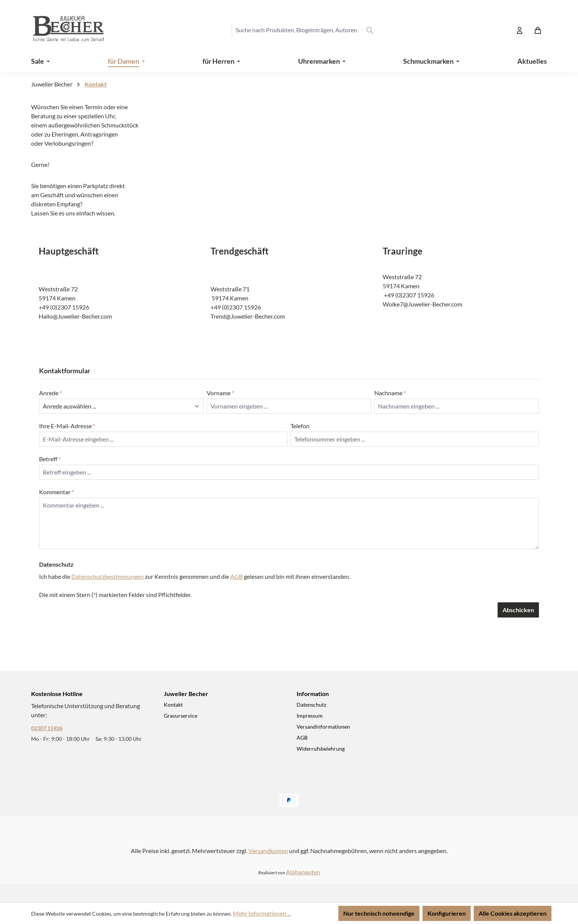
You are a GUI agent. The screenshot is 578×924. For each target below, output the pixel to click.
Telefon (300, 426)
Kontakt (173, 705)
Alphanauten (303, 872)
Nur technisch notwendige (379, 913)
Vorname (220, 393)
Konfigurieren (447, 913)
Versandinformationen (323, 727)
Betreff (50, 459)
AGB (236, 576)
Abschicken (518, 610)
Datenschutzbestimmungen (108, 576)
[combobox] (297, 30)
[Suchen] (370, 30)
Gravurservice (181, 716)
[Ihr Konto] (520, 30)
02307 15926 (47, 728)
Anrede (50, 393)
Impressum (310, 716)
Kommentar (57, 492)
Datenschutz (311, 705)
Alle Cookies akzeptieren (513, 913)
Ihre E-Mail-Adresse (67, 426)
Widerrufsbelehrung (321, 749)
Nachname (390, 393)
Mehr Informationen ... (262, 913)
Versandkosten (268, 851)
